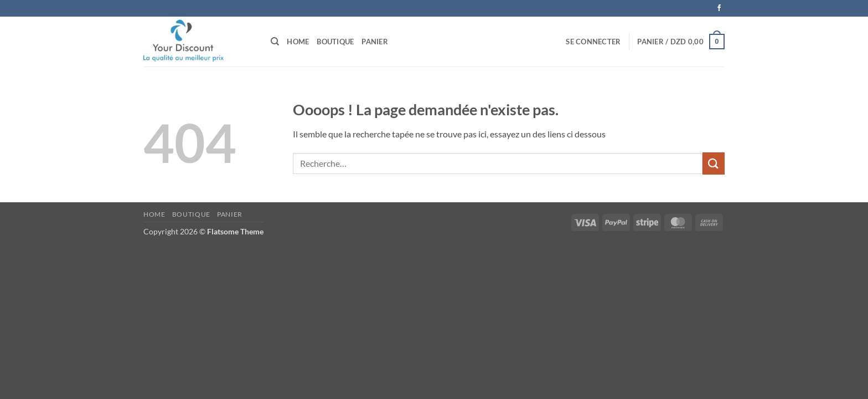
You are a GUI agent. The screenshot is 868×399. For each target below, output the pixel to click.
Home (298, 42)
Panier (375, 42)
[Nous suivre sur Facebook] (719, 8)
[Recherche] (275, 42)
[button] (593, 42)
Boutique (335, 42)
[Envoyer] (714, 163)
